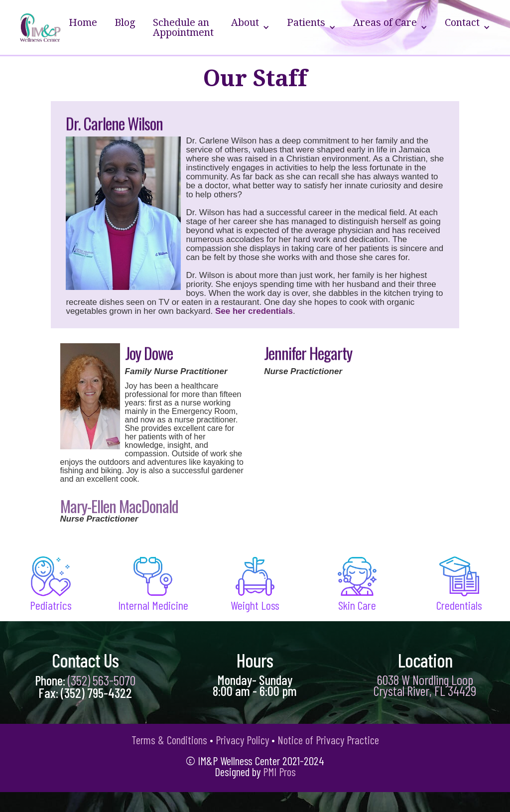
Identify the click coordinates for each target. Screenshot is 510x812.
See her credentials (254, 311)
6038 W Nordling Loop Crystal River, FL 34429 (425, 685)
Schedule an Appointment (183, 27)
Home (83, 22)
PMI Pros (279, 772)
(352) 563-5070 (102, 680)
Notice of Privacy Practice (328, 740)
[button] (250, 27)
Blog (125, 22)
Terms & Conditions (169, 740)
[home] (41, 28)
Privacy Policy (242, 740)
